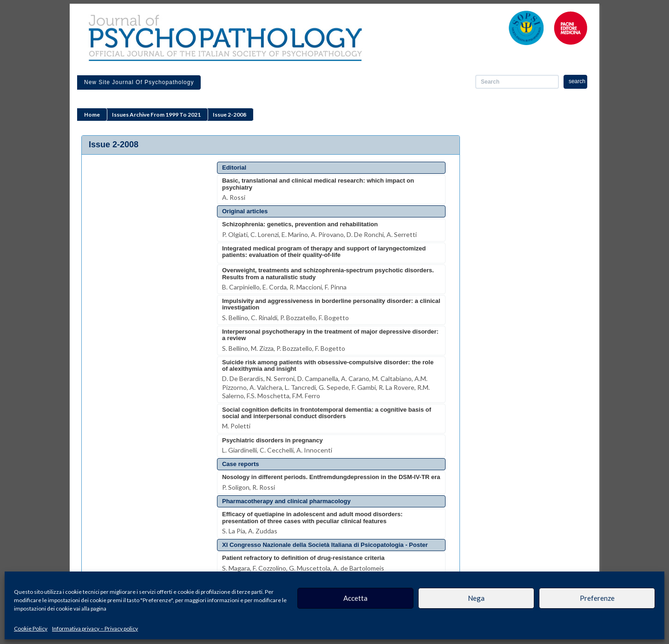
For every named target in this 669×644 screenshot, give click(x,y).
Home (92, 115)
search (577, 81)
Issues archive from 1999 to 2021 (156, 115)
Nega (476, 598)
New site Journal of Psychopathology (139, 82)
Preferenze (597, 598)
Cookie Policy (31, 628)
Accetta (355, 598)
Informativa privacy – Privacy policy (95, 628)
